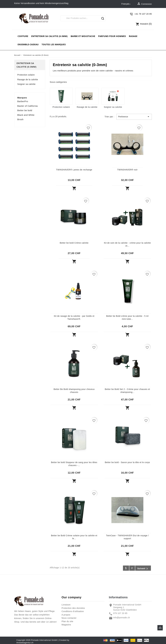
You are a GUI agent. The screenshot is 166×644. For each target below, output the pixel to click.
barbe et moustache (83, 36)
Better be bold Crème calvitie (74, 243)
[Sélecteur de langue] (126, 4)
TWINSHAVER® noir (127, 170)
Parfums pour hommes (112, 36)
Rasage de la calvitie (28, 80)
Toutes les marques (54, 44)
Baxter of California (28, 106)
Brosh (20, 119)
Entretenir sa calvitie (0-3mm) (49, 36)
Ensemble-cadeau (28, 44)
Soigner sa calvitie (26, 84)
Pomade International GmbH (44, 640)
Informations (118, 597)
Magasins (66, 625)
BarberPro (23, 101)
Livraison (66, 605)
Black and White (26, 115)
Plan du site (67, 621)
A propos (66, 615)
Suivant (143, 569)
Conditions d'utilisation (73, 611)
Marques (22, 98)
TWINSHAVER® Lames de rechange (74, 170)
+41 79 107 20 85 (143, 14)
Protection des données (73, 608)
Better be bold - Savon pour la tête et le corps (127, 462)
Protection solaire (26, 75)
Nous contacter (69, 618)
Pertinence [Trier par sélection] (134, 117)
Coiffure (23, 36)
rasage (133, 36)
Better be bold (25, 110)
